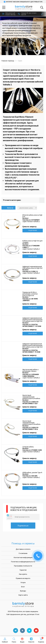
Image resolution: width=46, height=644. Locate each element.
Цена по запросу (29, 227)
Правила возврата (23, 578)
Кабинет (5, 640)
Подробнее (33, 230)
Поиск (14, 640)
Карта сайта (23, 595)
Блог (23, 587)
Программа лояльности (23, 566)
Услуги (23, 583)
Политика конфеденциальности (23, 562)
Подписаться (23, 526)
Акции (22, 640)
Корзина (41, 640)
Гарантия (23, 570)
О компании (23, 553)
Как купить (23, 574)
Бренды (23, 591)
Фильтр (9, 208)
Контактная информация (23, 557)
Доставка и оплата (23, 549)
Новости (31, 640)
